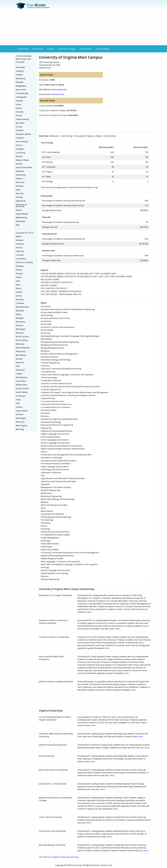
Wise (18, 225)
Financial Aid (38, 49)
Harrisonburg (22, 141)
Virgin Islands (22, 411)
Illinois (18, 288)
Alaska (18, 236)
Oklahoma (20, 370)
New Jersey (21, 351)
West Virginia (21, 426)
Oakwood (20, 171)
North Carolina (22, 337)
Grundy (19, 127)
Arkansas (20, 244)
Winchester (21, 221)
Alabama (19, 240)
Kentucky (20, 299)
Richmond (20, 182)
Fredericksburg (22, 119)
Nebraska (20, 344)
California (20, 251)
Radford (19, 179)
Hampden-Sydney (23, 134)
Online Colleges (102, 49)
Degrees (91, 136)
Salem (18, 190)
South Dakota (22, 392)
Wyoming (20, 429)
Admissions (54, 136)
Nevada (19, 359)
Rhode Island (21, 385)
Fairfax (19, 108)
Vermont (19, 414)
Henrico (19, 145)
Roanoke (20, 186)
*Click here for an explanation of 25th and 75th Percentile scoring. (69, 187)
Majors (99, 136)
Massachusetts (22, 307)
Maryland (20, 311)
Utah (18, 403)
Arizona (19, 248)
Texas (18, 400)
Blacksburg (21, 78)
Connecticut (21, 259)
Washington (21, 418)
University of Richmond (21, 205)
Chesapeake (21, 97)
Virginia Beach (22, 214)
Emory (18, 104)
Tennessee (20, 396)
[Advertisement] (83, 28)
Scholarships (23, 49)
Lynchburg (20, 153)
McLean (19, 156)
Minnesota (20, 322)
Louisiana (20, 303)
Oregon (19, 374)
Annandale (20, 67)
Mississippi (20, 329)
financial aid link (57, 94)
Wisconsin (20, 422)
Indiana (19, 292)
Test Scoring (67, 136)
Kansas (19, 296)
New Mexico (21, 355)
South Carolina (22, 388)
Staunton (20, 193)
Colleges (50, 49)
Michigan (20, 318)
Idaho (18, 285)
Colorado (20, 255)
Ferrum (19, 116)
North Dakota (22, 340)
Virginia (19, 407)
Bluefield (19, 82)
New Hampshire (23, 348)
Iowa (18, 281)
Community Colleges (67, 49)
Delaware (20, 266)
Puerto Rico (21, 381)
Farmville (20, 112)
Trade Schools (86, 49)
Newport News (22, 160)
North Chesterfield (24, 167)
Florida (19, 270)
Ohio (18, 366)
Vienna (19, 210)
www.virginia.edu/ (59, 89)
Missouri (19, 325)
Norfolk (19, 164)
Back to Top (107, 865)
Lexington (20, 149)
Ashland (19, 75)
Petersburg (21, 175)
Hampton (20, 138)
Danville (19, 101)
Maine (18, 314)
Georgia (19, 273)
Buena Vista (21, 90)
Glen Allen (20, 123)
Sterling (19, 197)
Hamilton (20, 130)
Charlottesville (22, 93)
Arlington (20, 71)
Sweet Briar (21, 201)
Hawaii (19, 277)
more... (90, 612)
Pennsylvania (21, 377)
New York (20, 362)
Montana (20, 333)
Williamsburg (21, 218)
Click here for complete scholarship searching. (59, 857)
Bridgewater (21, 86)
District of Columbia (24, 262)
